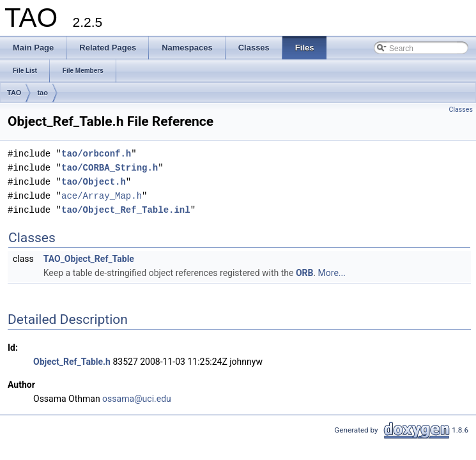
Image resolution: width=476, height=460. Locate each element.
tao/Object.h (94, 182)
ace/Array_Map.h (102, 196)
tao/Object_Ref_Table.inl (126, 210)
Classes (461, 110)
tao (42, 93)
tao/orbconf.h (96, 154)
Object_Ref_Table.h (72, 362)
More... (332, 273)
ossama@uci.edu (137, 399)
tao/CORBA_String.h (110, 168)
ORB (305, 273)
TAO (14, 93)
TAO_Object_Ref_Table (89, 259)
